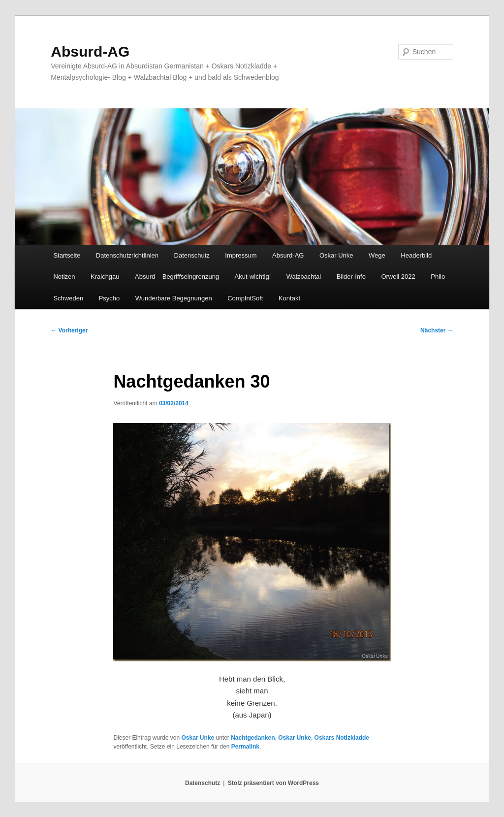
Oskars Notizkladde (342, 738)
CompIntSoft (245, 298)
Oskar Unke (336, 255)
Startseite (67, 255)
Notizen (64, 277)
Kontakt (289, 298)
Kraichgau (105, 277)
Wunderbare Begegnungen (174, 298)
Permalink (245, 747)
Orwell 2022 (398, 277)
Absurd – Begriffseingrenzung (177, 277)
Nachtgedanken (253, 738)
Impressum (241, 255)
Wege (377, 255)
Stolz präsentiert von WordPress (273, 783)
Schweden (68, 298)
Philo (438, 277)
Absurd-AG (90, 51)
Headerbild (416, 255)
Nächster (437, 330)
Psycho (110, 298)
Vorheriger (69, 330)
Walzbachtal (304, 277)
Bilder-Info (351, 277)
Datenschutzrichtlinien (127, 255)
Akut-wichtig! (253, 277)
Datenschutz (192, 255)
